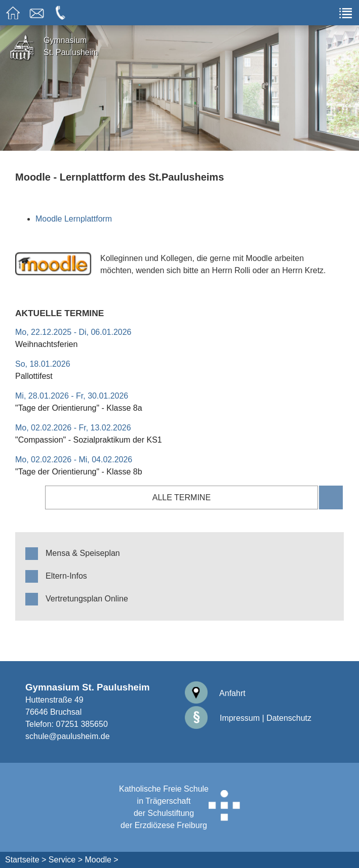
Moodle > (101, 860)
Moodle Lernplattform (74, 219)
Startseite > (26, 860)
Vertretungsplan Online (87, 599)
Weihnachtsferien (46, 344)
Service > (66, 860)
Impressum (223, 718)
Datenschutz (289, 718)
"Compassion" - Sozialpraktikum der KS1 (89, 440)
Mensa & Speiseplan (83, 553)
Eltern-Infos (66, 576)
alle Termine (182, 497)
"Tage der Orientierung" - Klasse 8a (79, 408)
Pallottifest (34, 376)
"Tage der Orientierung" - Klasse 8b (79, 472)
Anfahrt (215, 693)
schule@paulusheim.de (68, 736)
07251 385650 (82, 724)
